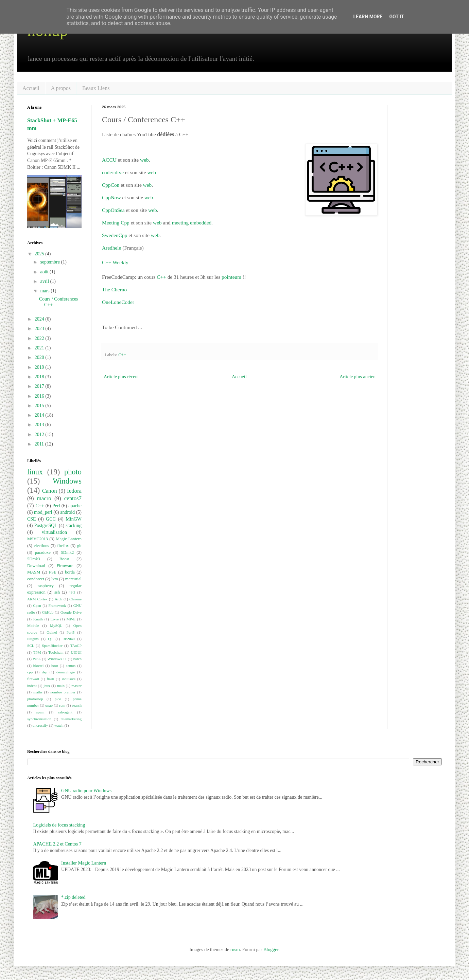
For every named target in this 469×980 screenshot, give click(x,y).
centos (71, 666)
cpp (30, 672)
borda (70, 572)
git (79, 546)
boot (55, 666)
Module (33, 625)
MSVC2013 (38, 539)
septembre (50, 262)
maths (38, 692)
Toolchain (56, 652)
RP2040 (69, 639)
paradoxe (43, 552)
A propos (61, 88)
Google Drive (71, 612)
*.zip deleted (73, 897)
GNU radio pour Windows (86, 791)
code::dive (113, 172)
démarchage (66, 672)
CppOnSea (113, 210)
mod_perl (43, 512)
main (61, 686)
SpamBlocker (52, 646)
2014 (40, 415)
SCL (31, 646)
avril (45, 281)
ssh (57, 592)
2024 (40, 319)
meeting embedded (192, 223)
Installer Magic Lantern (84, 863)
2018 (40, 377)
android (67, 512)
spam (40, 712)
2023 (40, 329)
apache (75, 506)
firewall (33, 679)
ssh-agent (65, 712)
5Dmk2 (68, 552)
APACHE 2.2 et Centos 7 (57, 844)
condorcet (36, 579)
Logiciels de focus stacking (59, 825)
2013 (40, 425)
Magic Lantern (69, 539)
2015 (40, 406)
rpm (62, 705)
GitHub (48, 612)
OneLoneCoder (118, 302)
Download (36, 566)
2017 (40, 386)
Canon (50, 491)
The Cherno (114, 289)
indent (32, 686)
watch (59, 725)
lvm (55, 579)
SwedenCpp (115, 235)
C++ (161, 277)
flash (50, 679)
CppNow (111, 197)
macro (44, 498)
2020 (40, 357)
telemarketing (71, 719)
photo (73, 472)
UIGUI (76, 652)
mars (45, 291)
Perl (56, 506)
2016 (40, 396)
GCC (51, 519)
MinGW (74, 519)
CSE (32, 519)
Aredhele (111, 248)
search (77, 705)
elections (41, 546)
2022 (40, 338)
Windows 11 (57, 659)
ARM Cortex (37, 599)
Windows (67, 481)
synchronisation (39, 719)
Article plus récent (121, 377)
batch (77, 659)
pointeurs (232, 277)
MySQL (56, 625)
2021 (40, 348)
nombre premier (63, 692)
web (144, 160)
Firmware (65, 566)
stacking (74, 525)
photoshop (35, 699)
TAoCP (76, 646)
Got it (396, 17)
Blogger (271, 950)
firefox (63, 546)
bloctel (38, 666)
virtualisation (54, 532)
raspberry (46, 586)
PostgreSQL (46, 525)
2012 (40, 434)
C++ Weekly (115, 262)
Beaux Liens (96, 88)
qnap (49, 705)
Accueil (31, 88)
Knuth (38, 619)
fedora (74, 491)
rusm (235, 950)
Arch (58, 599)
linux (35, 472)
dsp (45, 672)
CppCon (111, 185)
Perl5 (71, 632)
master (76, 686)
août (45, 272)
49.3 (72, 592)
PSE (53, 572)
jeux (47, 686)
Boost (64, 559)
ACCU (110, 160)
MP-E (71, 619)
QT (50, 639)
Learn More (368, 17)
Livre (55, 619)
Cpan (37, 605)
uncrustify (40, 725)
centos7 (73, 498)
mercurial (73, 579)
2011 (40, 444)
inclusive (69, 679)
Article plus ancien (358, 377)
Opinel (52, 632)
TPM (37, 652)
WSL (37, 659)
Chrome (75, 599)
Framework (57, 605)
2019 (40, 367)
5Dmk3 (34, 559)
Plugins (33, 639)
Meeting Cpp (116, 223)
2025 (40, 254)
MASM (34, 572)
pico (58, 699)
